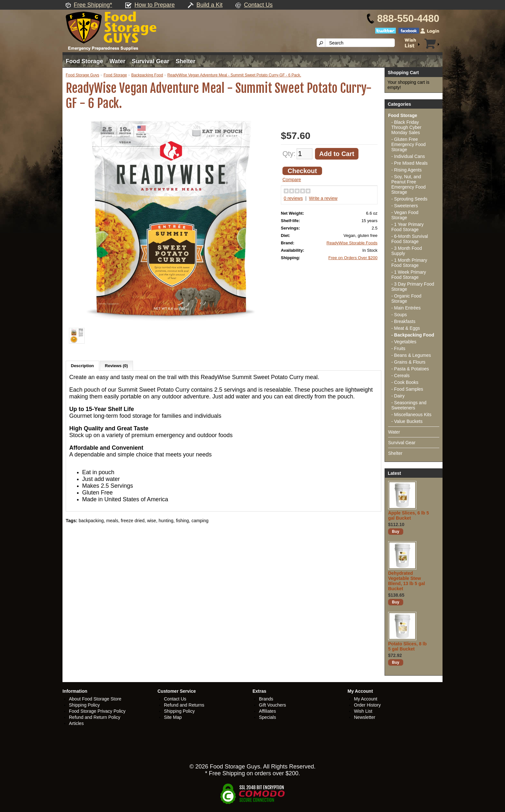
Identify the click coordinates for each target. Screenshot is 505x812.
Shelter (185, 61)
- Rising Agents (406, 170)
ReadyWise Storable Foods (352, 243)
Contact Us (258, 5)
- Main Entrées (406, 308)
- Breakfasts (403, 321)
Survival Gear (150, 61)
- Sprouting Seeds (409, 199)
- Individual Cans (408, 156)
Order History (367, 705)
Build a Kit (210, 5)
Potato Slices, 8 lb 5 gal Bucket (407, 646)
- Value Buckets (407, 421)
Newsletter (365, 717)
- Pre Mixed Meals (410, 163)
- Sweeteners (405, 206)
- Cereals (400, 376)
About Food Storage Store (95, 699)
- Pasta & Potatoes (410, 369)
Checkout (302, 171)
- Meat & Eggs (406, 328)
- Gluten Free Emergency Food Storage (409, 144)
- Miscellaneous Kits (411, 415)
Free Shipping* (93, 5)
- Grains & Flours (408, 362)
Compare (292, 180)
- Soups (399, 315)
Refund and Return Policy (95, 717)
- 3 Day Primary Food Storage (413, 287)
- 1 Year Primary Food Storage (407, 227)
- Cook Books (405, 382)
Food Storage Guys (82, 75)
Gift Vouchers (272, 705)
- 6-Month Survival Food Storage (410, 239)
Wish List (363, 711)
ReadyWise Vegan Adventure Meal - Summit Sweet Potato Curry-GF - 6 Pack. (234, 75)
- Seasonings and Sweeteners (409, 405)
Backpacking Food (147, 75)
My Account (366, 699)
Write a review (323, 198)
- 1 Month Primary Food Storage (409, 263)
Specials (267, 717)
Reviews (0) (117, 366)
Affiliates (267, 711)
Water (117, 61)
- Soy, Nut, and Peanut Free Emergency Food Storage (409, 184)
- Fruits (398, 348)
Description (82, 366)
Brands (266, 699)
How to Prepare (155, 5)
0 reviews (293, 198)
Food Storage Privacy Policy (97, 711)
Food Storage (84, 61)
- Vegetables (404, 342)
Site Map (173, 717)
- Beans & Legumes (411, 355)
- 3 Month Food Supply (407, 251)
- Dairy (398, 396)
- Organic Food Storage (406, 298)
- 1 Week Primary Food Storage (409, 275)
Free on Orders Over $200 (353, 258)
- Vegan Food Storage (405, 215)
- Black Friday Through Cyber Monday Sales (406, 127)
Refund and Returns (184, 705)
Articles (76, 723)
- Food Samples (407, 389)
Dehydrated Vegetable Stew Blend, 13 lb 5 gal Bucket (406, 581)
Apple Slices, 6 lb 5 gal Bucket (409, 515)
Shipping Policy (84, 705)
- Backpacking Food (413, 335)
